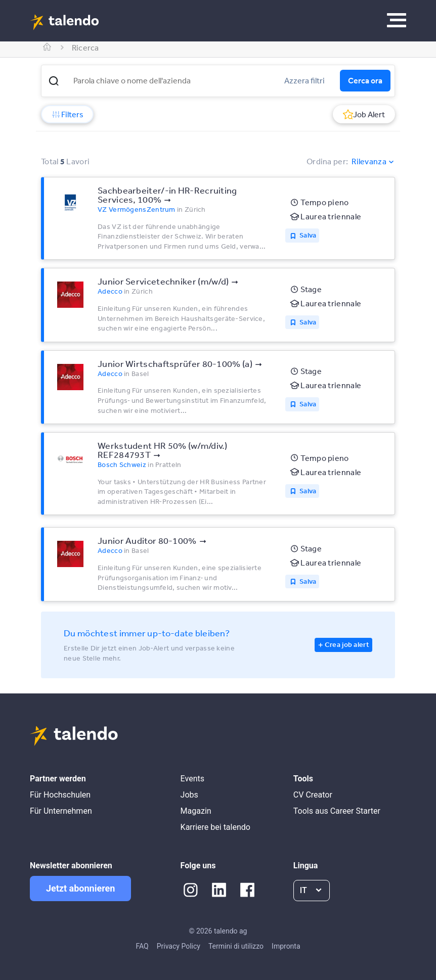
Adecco (110, 291)
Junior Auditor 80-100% (147, 540)
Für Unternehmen (61, 811)
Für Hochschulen (60, 795)
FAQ (142, 946)
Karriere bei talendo (215, 827)
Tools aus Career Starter (337, 811)
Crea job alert (347, 644)
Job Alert (364, 114)
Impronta (286, 946)
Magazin (196, 811)
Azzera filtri (304, 80)
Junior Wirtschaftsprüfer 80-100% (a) (175, 363)
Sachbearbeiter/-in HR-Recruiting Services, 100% (167, 195)
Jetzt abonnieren (80, 888)
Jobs (189, 795)
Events (192, 779)
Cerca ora (365, 80)
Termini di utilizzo (236, 946)
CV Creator (313, 795)
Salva (308, 235)
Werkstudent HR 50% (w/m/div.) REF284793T (163, 450)
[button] (54, 81)
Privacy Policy (179, 946)
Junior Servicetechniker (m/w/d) (163, 281)
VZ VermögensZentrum (137, 209)
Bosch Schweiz (122, 464)
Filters (67, 114)
